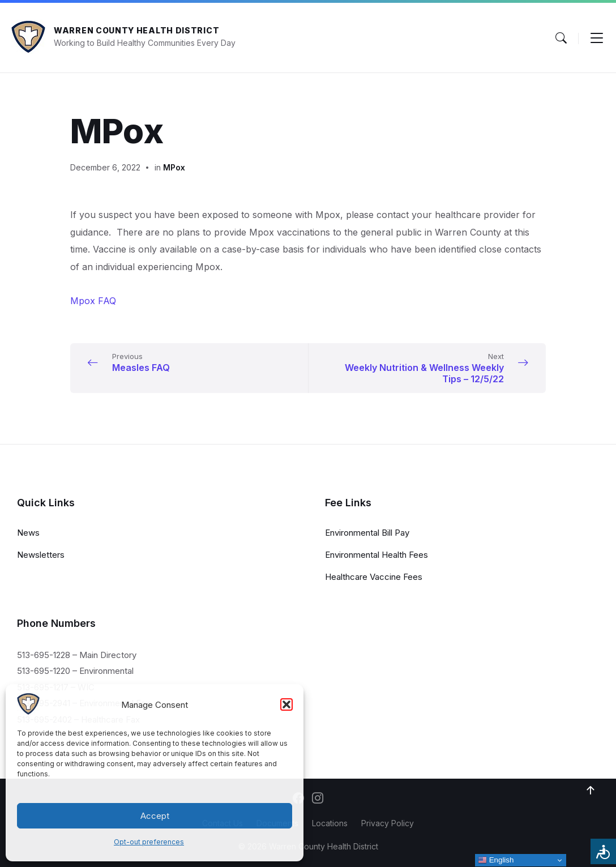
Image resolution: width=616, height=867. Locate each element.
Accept (155, 816)
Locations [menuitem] (330, 823)
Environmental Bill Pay (367, 533)
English (496, 860)
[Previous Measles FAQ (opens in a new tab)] (187, 362)
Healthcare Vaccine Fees (374, 577)
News (28, 533)
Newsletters (41, 555)
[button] (286, 704)
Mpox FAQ (93, 301)
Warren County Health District (136, 30)
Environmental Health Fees (377, 555)
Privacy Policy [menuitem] (388, 823)
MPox (174, 167)
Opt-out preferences (149, 842)
